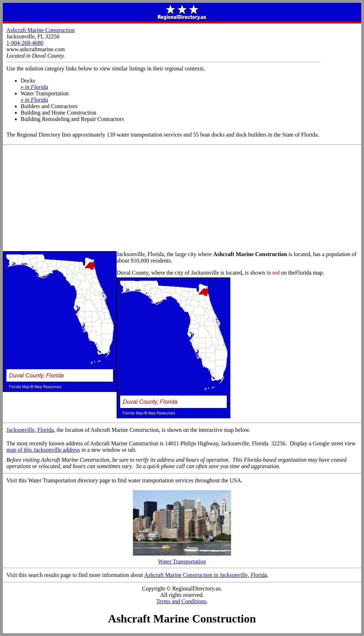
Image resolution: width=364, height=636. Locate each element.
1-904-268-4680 (25, 43)
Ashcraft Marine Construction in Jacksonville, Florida (205, 575)
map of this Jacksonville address (43, 450)
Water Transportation (182, 559)
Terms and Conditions (181, 601)
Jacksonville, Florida (30, 430)
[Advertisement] (182, 198)
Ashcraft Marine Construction (41, 30)
